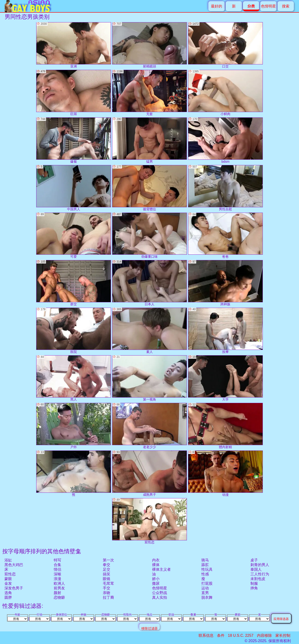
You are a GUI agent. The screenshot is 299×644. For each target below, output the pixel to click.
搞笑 (107, 574)
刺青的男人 (260, 565)
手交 (107, 588)
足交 (107, 569)
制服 (254, 583)
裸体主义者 (161, 569)
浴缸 (8, 560)
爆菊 (74, 140)
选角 (8, 593)
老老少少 (149, 426)
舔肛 (205, 565)
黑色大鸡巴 (14, 565)
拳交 (107, 565)
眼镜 (107, 579)
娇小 (156, 579)
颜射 (57, 593)
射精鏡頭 (149, 45)
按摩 (225, 331)
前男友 (59, 588)
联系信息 (206, 635)
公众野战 (160, 593)
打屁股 (207, 583)
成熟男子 (149, 473)
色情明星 (268, 6)
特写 (57, 560)
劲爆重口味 (149, 236)
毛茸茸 (108, 583)
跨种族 (225, 283)
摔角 (254, 588)
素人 (149, 331)
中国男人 (74, 188)
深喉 (57, 574)
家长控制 (283, 635)
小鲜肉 (225, 93)
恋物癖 (59, 597)
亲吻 (107, 593)
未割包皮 (258, 579)
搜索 (286, 6)
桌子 (254, 560)
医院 (74, 331)
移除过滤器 (149, 628)
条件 (221, 635)
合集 (57, 565)
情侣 (57, 569)
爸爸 (225, 236)
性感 (205, 574)
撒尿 (156, 583)
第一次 (108, 560)
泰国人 (256, 569)
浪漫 (57, 579)
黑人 (74, 378)
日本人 (149, 283)
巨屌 (74, 93)
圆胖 (8, 597)
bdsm (225, 140)
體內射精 (225, 426)
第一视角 (149, 378)
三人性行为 (260, 574)
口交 (225, 45)
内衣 (156, 560)
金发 (8, 583)
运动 (205, 588)
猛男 (149, 140)
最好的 (217, 6)
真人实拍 (160, 597)
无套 (149, 93)
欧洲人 (59, 583)
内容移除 (264, 635)
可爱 (74, 236)
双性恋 (10, 574)
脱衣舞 (207, 597)
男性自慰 (225, 188)
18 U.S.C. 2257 (241, 635)
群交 (74, 283)
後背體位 (149, 188)
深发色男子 (14, 588)
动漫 (225, 473)
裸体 (156, 565)
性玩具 (207, 569)
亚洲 (74, 45)
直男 (205, 593)
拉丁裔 (108, 597)
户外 (74, 426)
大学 (225, 378)
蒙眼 (8, 579)
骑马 (205, 560)
